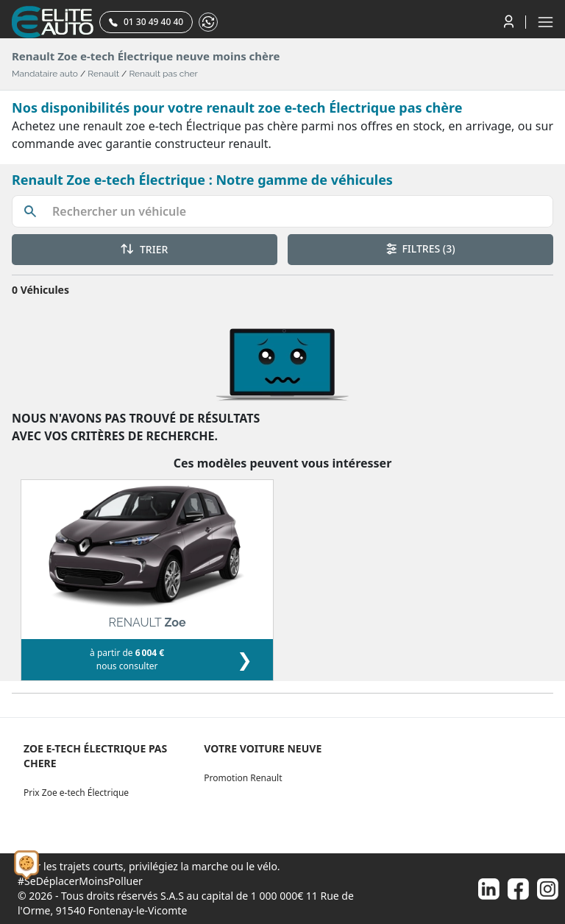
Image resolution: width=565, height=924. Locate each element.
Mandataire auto (45, 74)
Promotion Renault (243, 778)
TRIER (144, 249)
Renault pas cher (163, 74)
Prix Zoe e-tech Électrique (76, 793)
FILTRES (421, 248)
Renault (103, 74)
